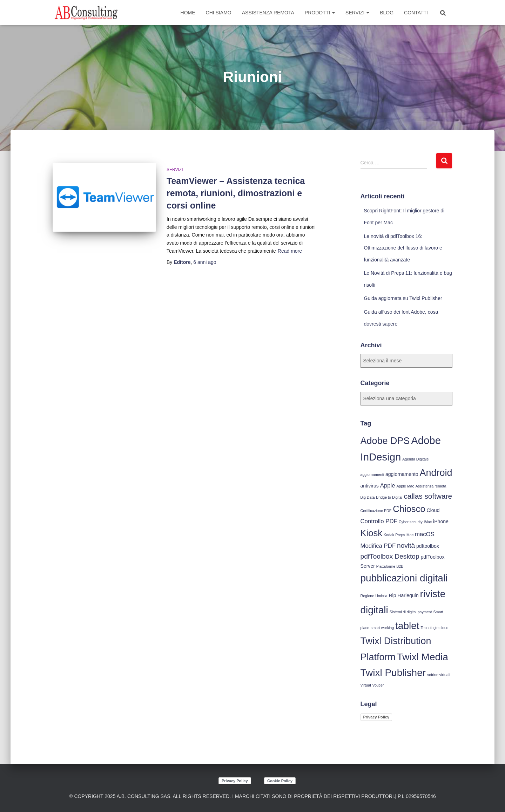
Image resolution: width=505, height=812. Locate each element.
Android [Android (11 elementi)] (436, 473)
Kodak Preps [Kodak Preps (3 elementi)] (394, 535)
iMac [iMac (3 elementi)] (428, 522)
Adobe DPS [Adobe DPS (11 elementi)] (385, 441)
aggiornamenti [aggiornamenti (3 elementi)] (372, 475)
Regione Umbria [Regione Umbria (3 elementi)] (374, 596)
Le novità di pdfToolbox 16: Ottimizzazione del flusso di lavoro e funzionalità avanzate (403, 248)
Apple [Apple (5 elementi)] (388, 486)
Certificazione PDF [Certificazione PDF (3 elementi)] (376, 511)
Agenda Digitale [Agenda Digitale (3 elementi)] (415, 459)
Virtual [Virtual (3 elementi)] (366, 685)
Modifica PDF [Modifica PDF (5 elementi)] (378, 546)
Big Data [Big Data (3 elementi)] (368, 497)
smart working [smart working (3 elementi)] (382, 628)
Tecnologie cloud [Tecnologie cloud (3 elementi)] (434, 628)
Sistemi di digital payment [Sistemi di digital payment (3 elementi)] (411, 612)
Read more (290, 251)
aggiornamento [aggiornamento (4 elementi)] (402, 474)
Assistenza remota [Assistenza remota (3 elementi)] (431, 486)
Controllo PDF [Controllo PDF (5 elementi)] (379, 521)
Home (188, 13)
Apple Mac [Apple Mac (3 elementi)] (405, 486)
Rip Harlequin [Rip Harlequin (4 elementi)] (403, 595)
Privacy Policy (376, 717)
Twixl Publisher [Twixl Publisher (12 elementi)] (393, 673)
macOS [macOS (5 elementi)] (425, 534)
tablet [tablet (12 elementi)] (407, 626)
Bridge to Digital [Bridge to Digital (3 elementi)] (389, 497)
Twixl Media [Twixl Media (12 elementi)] (423, 657)
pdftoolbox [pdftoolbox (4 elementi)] (428, 546)
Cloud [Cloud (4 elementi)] (433, 510)
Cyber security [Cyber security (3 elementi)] (411, 522)
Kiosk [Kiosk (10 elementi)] (372, 533)
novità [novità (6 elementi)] (406, 545)
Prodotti (320, 13)
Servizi (357, 13)
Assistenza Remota (268, 13)
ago (205, 262)
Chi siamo (219, 13)
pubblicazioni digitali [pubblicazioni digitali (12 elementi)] (404, 578)
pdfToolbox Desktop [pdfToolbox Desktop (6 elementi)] (390, 556)
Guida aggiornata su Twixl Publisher (403, 298)
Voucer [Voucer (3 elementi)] (378, 685)
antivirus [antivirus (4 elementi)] (370, 486)
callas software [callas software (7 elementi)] (428, 496)
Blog (387, 13)
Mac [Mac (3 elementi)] (410, 535)
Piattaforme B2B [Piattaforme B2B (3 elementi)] (390, 566)
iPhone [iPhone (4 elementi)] (441, 521)
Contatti (416, 13)
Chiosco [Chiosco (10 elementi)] (409, 509)
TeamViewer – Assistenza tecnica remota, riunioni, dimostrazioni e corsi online (236, 193)
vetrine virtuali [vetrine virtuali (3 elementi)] (439, 675)
